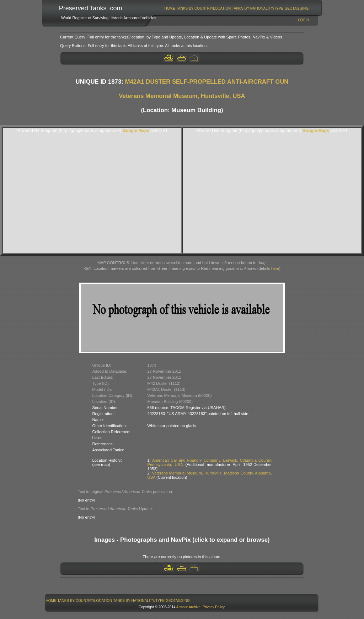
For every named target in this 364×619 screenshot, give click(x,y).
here (275, 268)
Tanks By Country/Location (204, 8)
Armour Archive (188, 607)
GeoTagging (296, 8)
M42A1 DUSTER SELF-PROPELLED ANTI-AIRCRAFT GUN (207, 82)
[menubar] (236, 8)
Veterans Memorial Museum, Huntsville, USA (182, 96)
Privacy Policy (214, 607)
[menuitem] (170, 8)
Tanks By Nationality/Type (258, 8)
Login (303, 20)
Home (170, 8)
